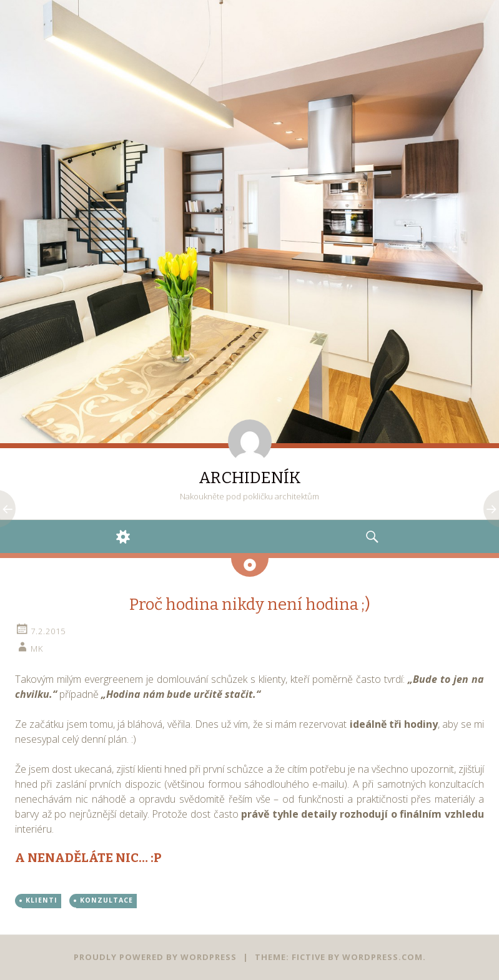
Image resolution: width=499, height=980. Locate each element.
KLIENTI (42, 900)
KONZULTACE (106, 900)
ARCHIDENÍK (250, 478)
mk (37, 649)
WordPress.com (383, 957)
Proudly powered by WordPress (155, 957)
